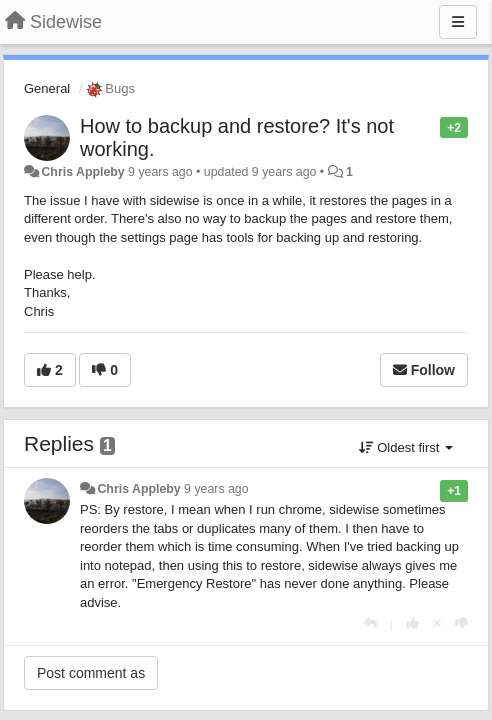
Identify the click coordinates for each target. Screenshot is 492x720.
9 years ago (216, 489)
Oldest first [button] (406, 447)
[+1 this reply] (412, 623)
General (47, 88)
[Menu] (458, 22)
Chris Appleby (82, 172)
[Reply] (370, 623)
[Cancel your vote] (437, 623)
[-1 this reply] (461, 623)
